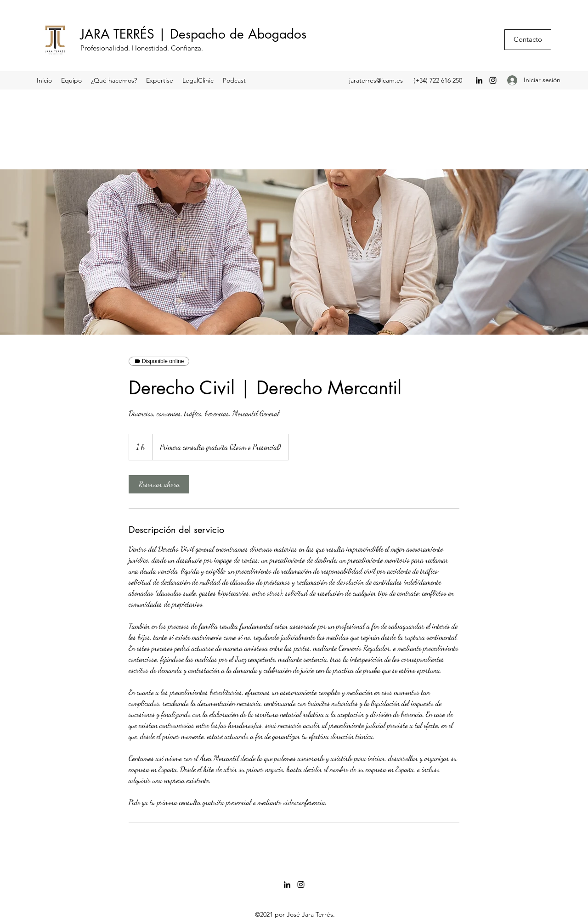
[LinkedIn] (479, 80)
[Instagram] (493, 80)
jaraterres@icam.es (376, 80)
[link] (159, 484)
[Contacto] (528, 40)
